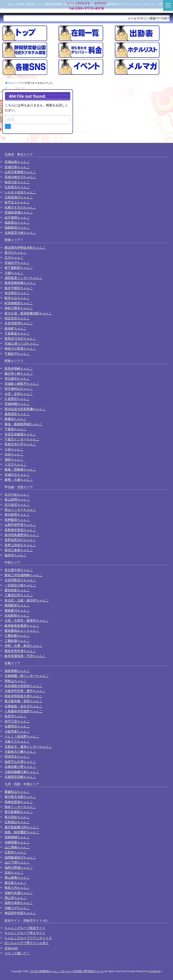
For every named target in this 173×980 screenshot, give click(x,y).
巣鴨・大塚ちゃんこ (19, 480)
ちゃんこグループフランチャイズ (28, 938)
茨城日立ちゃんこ (17, 475)
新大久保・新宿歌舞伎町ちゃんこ (28, 313)
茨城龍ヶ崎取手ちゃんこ (22, 384)
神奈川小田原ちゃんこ (20, 348)
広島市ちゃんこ (16, 852)
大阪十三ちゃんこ (17, 741)
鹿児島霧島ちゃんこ (19, 812)
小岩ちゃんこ (14, 449)
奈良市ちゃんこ (16, 716)
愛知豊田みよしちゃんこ (22, 630)
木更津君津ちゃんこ (19, 323)
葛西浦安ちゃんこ (17, 414)
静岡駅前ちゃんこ (17, 605)
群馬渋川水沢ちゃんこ (20, 338)
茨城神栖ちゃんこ (17, 404)
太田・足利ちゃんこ (19, 394)
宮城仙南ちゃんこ (17, 162)
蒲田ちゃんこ (14, 459)
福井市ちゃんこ (16, 555)
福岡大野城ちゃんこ (19, 867)
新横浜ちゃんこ (16, 419)
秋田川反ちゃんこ (17, 182)
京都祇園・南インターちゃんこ (27, 676)
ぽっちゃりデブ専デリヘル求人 (27, 943)
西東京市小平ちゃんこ (20, 444)
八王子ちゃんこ (16, 464)
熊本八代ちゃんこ (17, 888)
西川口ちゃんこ (16, 252)
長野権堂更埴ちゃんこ (20, 530)
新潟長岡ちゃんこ (17, 514)
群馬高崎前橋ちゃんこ (20, 283)
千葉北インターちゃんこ (22, 439)
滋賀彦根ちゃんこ (17, 671)
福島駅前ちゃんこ (17, 227)
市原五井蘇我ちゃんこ (20, 434)
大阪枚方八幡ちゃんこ (20, 751)
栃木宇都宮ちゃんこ (19, 288)
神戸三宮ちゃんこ (17, 721)
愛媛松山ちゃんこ (17, 792)
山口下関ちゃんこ (17, 862)
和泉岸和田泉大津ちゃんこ (23, 696)
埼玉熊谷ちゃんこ (17, 293)
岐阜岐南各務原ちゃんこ (22, 626)
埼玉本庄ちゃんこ (17, 318)
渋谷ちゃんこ (14, 454)
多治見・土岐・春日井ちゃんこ (27, 600)
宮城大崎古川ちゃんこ (20, 177)
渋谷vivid (11, 948)
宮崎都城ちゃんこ (17, 837)
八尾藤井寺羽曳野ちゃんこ (23, 711)
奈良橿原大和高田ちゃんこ (23, 686)
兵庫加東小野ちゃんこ (20, 767)
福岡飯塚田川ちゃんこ (20, 857)
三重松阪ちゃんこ (17, 635)
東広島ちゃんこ (16, 883)
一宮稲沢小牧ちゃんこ (20, 585)
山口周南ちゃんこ (17, 847)
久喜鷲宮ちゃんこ (17, 399)
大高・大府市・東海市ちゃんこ (27, 620)
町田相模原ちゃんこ (19, 303)
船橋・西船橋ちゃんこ (20, 469)
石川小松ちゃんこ (17, 494)
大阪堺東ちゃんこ (17, 731)
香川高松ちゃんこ (17, 817)
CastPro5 (155, 971)
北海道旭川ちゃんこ (19, 197)
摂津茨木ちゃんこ (17, 756)
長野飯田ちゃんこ (17, 520)
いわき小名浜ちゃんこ (20, 192)
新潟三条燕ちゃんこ (19, 550)
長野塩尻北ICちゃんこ (20, 540)
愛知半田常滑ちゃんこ (20, 651)
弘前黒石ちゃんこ (17, 187)
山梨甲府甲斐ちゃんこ (20, 525)
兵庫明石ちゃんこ (17, 726)
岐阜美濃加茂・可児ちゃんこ (25, 656)
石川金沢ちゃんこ (17, 505)
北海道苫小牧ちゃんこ (20, 233)
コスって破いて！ (17, 953)
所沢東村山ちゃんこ (19, 389)
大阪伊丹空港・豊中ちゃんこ (25, 691)
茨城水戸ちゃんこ (17, 263)
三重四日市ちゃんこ (19, 595)
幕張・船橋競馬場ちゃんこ (23, 424)
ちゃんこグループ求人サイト (25, 933)
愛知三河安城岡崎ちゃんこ (23, 575)
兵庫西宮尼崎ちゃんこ (20, 777)
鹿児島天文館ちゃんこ (20, 797)
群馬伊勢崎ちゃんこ (19, 368)
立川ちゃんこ (14, 257)
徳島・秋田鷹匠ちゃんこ (22, 832)
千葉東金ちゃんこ (17, 333)
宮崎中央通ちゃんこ (19, 893)
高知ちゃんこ (14, 872)
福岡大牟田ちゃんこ (19, 903)
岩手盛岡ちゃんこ (17, 217)
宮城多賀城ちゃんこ (19, 212)
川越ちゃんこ (14, 273)
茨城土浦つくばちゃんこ (22, 343)
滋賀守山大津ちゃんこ (20, 762)
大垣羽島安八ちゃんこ (20, 580)
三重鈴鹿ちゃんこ (17, 641)
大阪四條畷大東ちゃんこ (22, 772)
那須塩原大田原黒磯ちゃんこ (25, 409)
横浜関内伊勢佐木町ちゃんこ (25, 247)
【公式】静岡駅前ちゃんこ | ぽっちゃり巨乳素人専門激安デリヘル (67, 971)
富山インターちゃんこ (20, 510)
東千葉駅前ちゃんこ (19, 268)
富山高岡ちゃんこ (17, 499)
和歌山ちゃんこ (16, 681)
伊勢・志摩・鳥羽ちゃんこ (23, 646)
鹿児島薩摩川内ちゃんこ (22, 827)
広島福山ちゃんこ (17, 822)
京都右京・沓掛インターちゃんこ (28, 747)
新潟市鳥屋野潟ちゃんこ (22, 535)
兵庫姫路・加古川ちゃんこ (23, 706)
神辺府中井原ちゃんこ (20, 913)
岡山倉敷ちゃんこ (17, 877)
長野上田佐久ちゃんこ (20, 545)
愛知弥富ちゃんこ (17, 590)
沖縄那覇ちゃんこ (17, 842)
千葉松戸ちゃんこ (17, 354)
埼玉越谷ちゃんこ (17, 378)
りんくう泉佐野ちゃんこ (22, 736)
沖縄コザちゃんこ (17, 908)
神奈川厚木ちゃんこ (19, 308)
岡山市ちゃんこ (16, 898)
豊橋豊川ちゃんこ (17, 610)
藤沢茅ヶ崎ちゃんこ (19, 373)
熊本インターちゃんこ (20, 807)
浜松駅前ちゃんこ (17, 615)
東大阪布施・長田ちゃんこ (23, 701)
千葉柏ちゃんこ (16, 429)
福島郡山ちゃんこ (17, 222)
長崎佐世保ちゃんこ (19, 802)
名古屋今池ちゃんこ (19, 570)
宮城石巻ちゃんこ (17, 167)
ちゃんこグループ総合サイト (25, 928)
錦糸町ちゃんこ (16, 328)
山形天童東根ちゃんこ (20, 172)
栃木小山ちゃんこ (17, 298)
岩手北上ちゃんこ (17, 202)
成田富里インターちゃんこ (23, 278)
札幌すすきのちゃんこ (20, 207)
